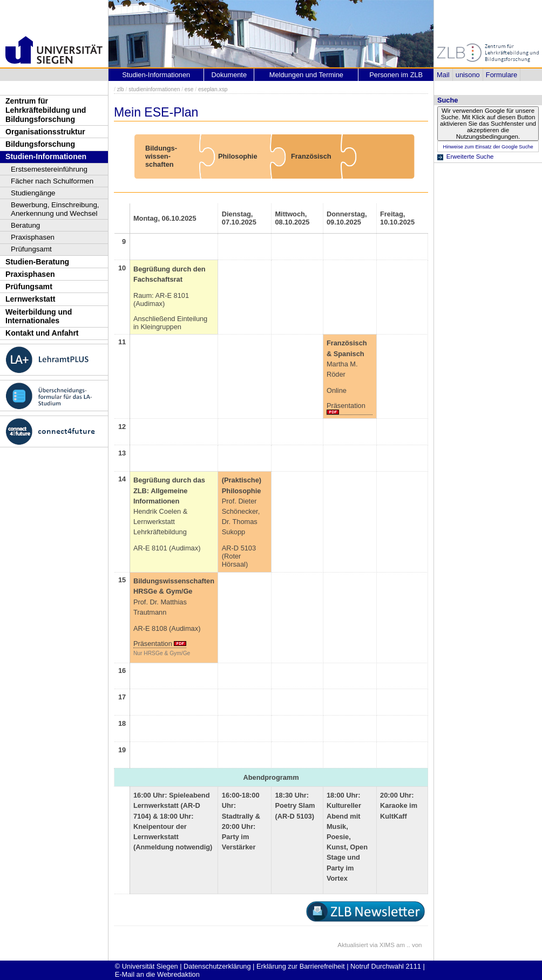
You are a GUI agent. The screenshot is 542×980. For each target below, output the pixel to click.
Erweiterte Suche (470, 156)
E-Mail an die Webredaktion (157, 974)
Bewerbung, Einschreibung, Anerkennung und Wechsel (55, 209)
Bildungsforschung (40, 144)
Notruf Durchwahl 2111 (386, 966)
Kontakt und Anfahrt (42, 333)
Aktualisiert (353, 945)
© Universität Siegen (147, 966)
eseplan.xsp (213, 89)
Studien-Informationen (46, 156)
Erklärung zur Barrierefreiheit (301, 966)
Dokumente (229, 75)
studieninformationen (154, 89)
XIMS (387, 945)
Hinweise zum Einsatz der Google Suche (488, 147)
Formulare (502, 75)
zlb (121, 89)
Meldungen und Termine (306, 75)
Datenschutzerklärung (217, 966)
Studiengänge (33, 193)
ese (189, 89)
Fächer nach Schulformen (52, 181)
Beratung (25, 225)
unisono (468, 75)
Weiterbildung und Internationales (39, 317)
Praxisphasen (33, 237)
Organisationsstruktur (45, 132)
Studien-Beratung (37, 262)
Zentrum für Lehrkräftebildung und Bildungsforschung (46, 110)
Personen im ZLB (396, 75)
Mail (443, 75)
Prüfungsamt (31, 249)
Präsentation (346, 406)
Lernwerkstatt (30, 299)
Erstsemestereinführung (49, 169)
